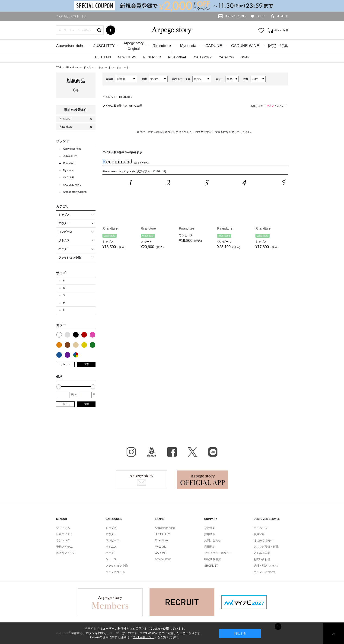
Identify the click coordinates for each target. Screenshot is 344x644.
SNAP (245, 57)
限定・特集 (278, 46)
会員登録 (259, 534)
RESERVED (152, 57)
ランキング (63, 540)
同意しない (278, 627)
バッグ (110, 553)
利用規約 (210, 547)
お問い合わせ (213, 540)
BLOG (152, 452)
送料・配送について (266, 566)
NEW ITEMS (127, 57)
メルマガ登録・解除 (266, 547)
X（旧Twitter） (192, 452)
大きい (281, 106)
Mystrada (188, 46)
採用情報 (210, 534)
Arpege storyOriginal (134, 46)
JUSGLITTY (104, 46)
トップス (111, 528)
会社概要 (210, 528)
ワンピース (112, 540)
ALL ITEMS (103, 57)
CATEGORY (203, 57)
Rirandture (162, 46)
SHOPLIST (211, 566)
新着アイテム (64, 534)
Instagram (131, 452)
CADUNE (214, 46)
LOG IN (261, 16)
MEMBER (282, 16)
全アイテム (63, 528)
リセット (65, 364)
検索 (86, 364)
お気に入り (261, 31)
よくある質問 (262, 553)
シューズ (111, 559)
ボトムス (89, 67)
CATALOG (226, 57)
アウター (111, 534)
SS (65, 288)
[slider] (59, 387)
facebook (172, 452)
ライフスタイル (115, 572)
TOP (59, 67)
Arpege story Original (75, 192)
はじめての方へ (263, 540)
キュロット (105, 67)
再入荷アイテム (66, 553)
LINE (213, 452)
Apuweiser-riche (70, 46)
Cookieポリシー (143, 637)
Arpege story (141, 480)
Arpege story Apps (203, 480)
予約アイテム (64, 547)
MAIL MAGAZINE (235, 16)
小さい (270, 106)
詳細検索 (111, 30)
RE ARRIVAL (177, 57)
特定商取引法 (213, 559)
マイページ (261, 528)
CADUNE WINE (245, 46)
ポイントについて (265, 572)
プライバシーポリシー (218, 553)
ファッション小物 (117, 566)
